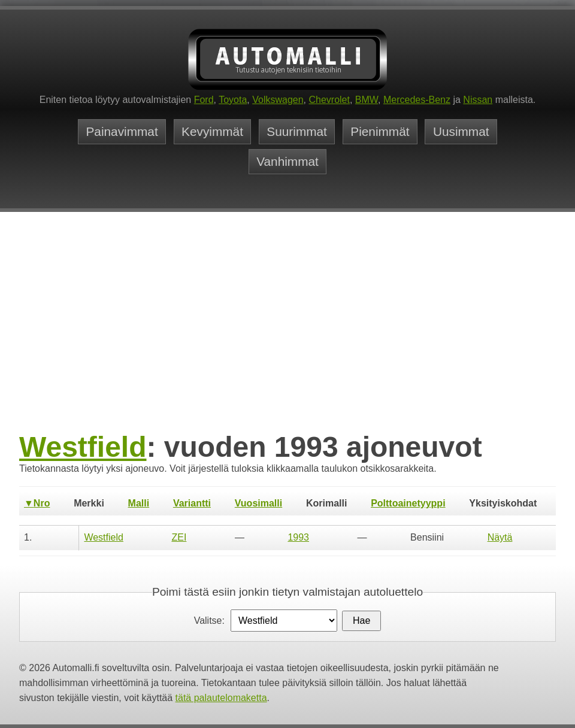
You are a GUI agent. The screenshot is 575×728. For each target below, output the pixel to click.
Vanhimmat (287, 161)
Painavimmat (122, 131)
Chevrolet (329, 100)
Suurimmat (297, 131)
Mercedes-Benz (417, 100)
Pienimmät (380, 131)
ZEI (179, 537)
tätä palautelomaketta (221, 698)
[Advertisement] (287, 339)
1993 (298, 537)
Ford (204, 100)
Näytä (500, 537)
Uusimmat (461, 131)
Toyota (233, 100)
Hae (361, 621)
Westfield (83, 447)
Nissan (478, 100)
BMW (367, 100)
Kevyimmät (212, 131)
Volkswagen (278, 100)
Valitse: (209, 621)
